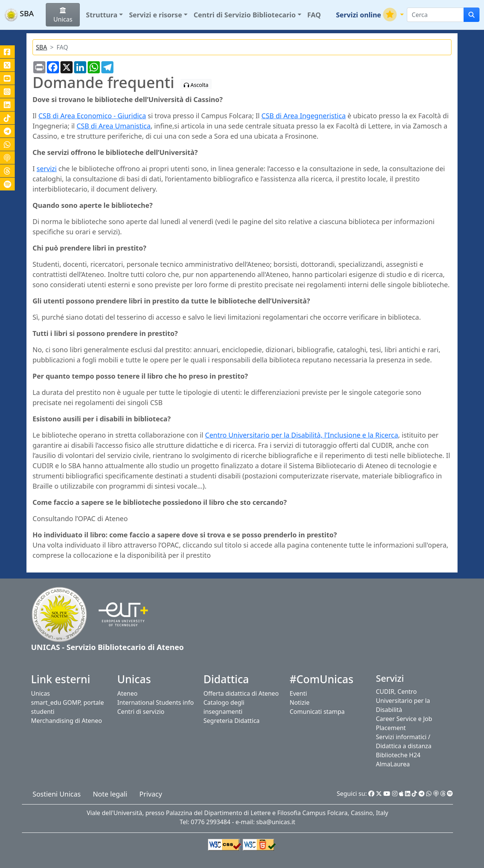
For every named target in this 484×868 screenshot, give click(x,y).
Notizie (299, 702)
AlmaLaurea (393, 764)
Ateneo (127, 693)
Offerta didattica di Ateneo (241, 693)
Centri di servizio (141, 712)
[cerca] (472, 15)
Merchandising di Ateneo (67, 721)
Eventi (298, 693)
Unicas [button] (63, 15)
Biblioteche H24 (398, 755)
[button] (104, 15)
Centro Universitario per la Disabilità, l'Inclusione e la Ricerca (301, 435)
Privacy (151, 794)
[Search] (435, 15)
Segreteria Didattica (232, 721)
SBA (41, 47)
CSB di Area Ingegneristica (303, 116)
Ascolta (196, 85)
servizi (47, 169)
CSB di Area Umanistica (113, 126)
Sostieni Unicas (57, 794)
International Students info (155, 702)
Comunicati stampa (317, 712)
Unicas (40, 693)
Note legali (110, 794)
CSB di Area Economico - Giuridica (92, 116)
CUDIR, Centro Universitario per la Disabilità (403, 701)
